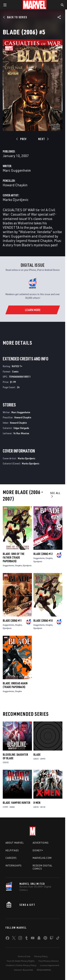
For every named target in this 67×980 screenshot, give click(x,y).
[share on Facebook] (7, 939)
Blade (37, 755)
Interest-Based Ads (24, 970)
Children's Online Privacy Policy (21, 965)
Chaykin (18, 565)
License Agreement (50, 965)
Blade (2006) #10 (43, 621)
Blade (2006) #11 (12, 621)
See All (55, 494)
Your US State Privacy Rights (21, 961)
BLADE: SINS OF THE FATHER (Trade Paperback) (14, 557)
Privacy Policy (41, 956)
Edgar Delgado (21, 428)
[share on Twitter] (14, 939)
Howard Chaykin (15, 185)
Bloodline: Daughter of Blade (15, 756)
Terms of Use (24, 956)
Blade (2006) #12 (43, 554)
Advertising (41, 843)
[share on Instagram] (20, 939)
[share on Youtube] (33, 939)
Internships (14, 866)
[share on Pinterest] (45, 939)
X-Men (37, 803)
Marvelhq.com (42, 858)
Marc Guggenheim (17, 170)
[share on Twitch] (52, 939)
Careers (11, 858)
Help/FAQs (12, 850)
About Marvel (15, 843)
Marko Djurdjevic (16, 200)
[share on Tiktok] (58, 939)
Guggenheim (8, 565)
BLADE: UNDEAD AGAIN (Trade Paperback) (15, 685)
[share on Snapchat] (39, 939)
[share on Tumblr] (26, 939)
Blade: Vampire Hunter (17, 803)
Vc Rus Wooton (21, 433)
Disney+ (38, 850)
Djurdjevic (27, 565)
